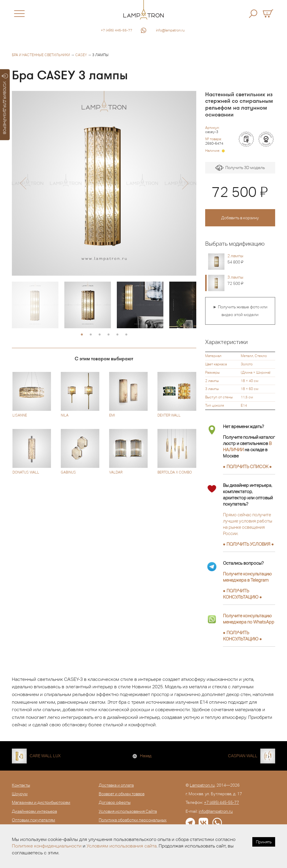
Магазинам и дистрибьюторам (41, 802)
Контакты (21, 785)
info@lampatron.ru (170, 30)
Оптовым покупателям (34, 820)
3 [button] (100, 335)
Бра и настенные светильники (41, 55)
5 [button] (117, 335)
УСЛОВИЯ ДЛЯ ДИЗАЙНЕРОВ (5, 104)
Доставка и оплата (116, 785)
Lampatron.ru (202, 785)
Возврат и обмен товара (122, 794)
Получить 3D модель (240, 168)
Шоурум (20, 794)
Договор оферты (115, 802)
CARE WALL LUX (45, 756)
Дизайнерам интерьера (34, 811)
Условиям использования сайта (122, 846)
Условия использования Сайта (128, 811)
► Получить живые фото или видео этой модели (240, 311)
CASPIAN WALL (243, 756)
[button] (23, 183)
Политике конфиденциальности (47, 846)
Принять (264, 842)
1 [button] (82, 335)
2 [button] (91, 335)
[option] (104, 183)
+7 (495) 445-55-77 (117, 30)
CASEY (81, 55)
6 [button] (126, 335)
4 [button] (109, 335)
